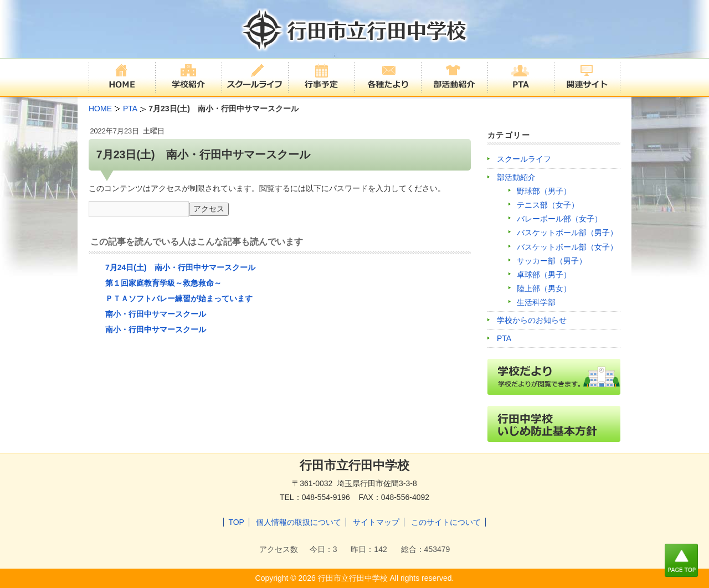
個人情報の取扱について (299, 522)
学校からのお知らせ (532, 320)
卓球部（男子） (544, 275)
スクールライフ (524, 159)
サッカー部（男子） (552, 261)
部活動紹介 (516, 177)
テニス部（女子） (548, 205)
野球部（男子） (544, 191)
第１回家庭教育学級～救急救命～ (163, 283)
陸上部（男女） (544, 288)
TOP (236, 522)
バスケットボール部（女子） (567, 247)
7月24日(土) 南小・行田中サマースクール (180, 267)
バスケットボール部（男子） (567, 233)
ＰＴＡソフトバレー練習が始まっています (179, 298)
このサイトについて (446, 522)
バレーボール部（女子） (559, 219)
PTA (504, 338)
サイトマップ (376, 522)
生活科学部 (536, 302)
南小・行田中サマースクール (156, 314)
